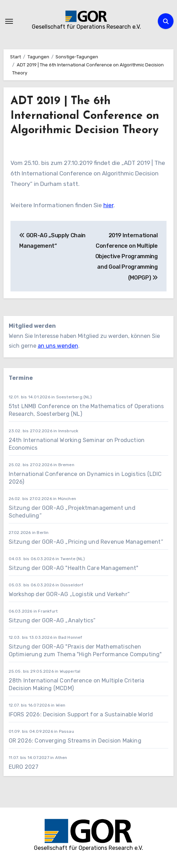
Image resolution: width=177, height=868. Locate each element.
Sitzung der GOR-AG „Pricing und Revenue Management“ (86, 542)
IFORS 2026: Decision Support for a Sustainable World (81, 714)
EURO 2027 (24, 767)
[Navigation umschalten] (9, 21)
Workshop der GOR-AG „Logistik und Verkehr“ (69, 594)
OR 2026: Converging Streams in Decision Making (75, 741)
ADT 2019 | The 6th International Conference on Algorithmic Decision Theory (85, 116)
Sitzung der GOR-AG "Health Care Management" (74, 568)
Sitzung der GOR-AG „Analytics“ (52, 620)
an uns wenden (58, 346)
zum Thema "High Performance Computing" (103, 654)
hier (108, 205)
